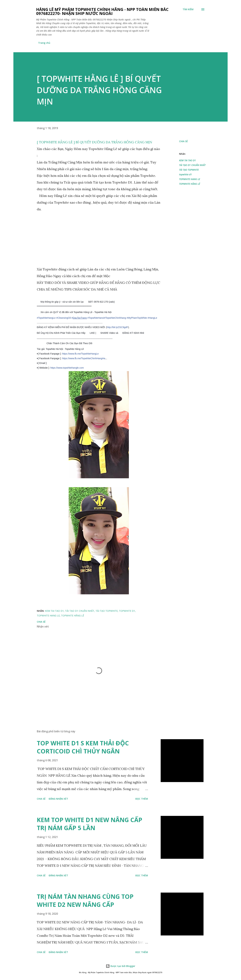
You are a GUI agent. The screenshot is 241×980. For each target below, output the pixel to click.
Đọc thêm (142, 799)
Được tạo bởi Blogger (120, 966)
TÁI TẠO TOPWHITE (189, 170)
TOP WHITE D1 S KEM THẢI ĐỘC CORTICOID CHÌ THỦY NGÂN (83, 747)
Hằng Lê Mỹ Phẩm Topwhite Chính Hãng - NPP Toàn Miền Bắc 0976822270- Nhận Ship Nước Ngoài (102, 11)
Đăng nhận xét (58, 799)
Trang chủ (44, 43)
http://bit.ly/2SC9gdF (117, 327)
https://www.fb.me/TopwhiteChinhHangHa (84, 358)
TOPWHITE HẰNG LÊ (190, 184)
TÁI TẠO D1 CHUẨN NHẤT (192, 165)
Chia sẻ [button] (183, 141)
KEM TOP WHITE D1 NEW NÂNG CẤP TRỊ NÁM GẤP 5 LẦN (90, 824)
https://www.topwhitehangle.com (67, 368)
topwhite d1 (185, 174)
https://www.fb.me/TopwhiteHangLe (80, 354)
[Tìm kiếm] (188, 9)
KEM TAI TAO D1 (187, 160)
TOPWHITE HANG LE (190, 179)
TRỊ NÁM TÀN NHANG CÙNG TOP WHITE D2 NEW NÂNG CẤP (85, 901)
